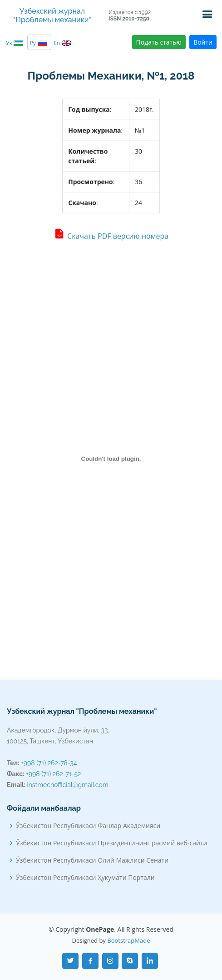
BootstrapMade (128, 940)
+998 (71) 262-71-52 (53, 774)
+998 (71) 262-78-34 (49, 763)
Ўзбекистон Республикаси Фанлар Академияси (88, 826)
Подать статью (159, 42)
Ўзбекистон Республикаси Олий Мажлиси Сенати (92, 860)
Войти (203, 42)
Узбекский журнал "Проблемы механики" (52, 15)
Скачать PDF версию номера (111, 237)
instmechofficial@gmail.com (68, 785)
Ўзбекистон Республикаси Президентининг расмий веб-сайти (111, 843)
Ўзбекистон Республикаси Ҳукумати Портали (85, 878)
